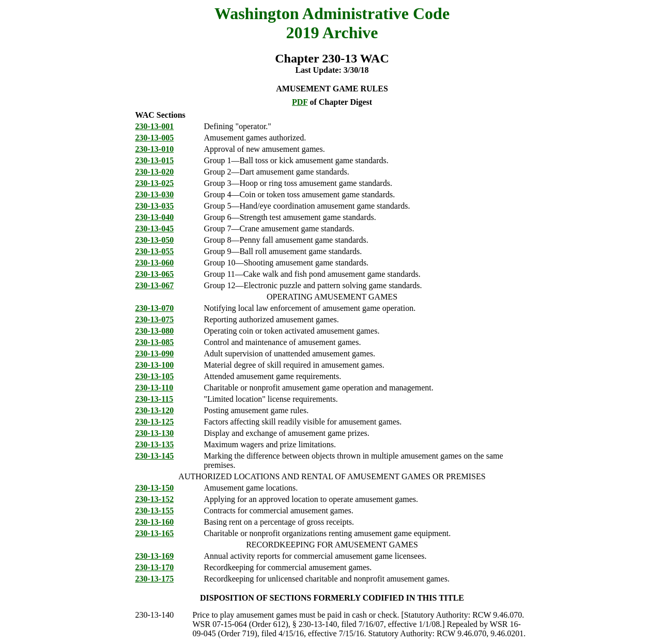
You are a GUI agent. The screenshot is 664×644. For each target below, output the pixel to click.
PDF (300, 102)
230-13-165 (155, 533)
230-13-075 (155, 319)
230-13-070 (155, 308)
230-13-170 (155, 567)
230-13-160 (155, 522)
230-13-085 (155, 342)
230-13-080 (155, 331)
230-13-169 (155, 556)
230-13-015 (155, 160)
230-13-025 (155, 183)
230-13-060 (155, 263)
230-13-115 (155, 399)
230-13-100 (155, 365)
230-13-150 (155, 488)
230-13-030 (155, 194)
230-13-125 (155, 422)
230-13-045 (155, 229)
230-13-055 (155, 251)
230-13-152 (155, 499)
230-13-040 (155, 217)
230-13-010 (155, 149)
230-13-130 (155, 433)
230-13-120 (155, 410)
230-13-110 (155, 388)
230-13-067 (155, 285)
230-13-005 (155, 138)
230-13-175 (155, 579)
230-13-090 (155, 354)
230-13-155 (155, 511)
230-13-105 (155, 376)
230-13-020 (155, 172)
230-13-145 (155, 456)
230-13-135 (155, 444)
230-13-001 (155, 126)
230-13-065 (155, 274)
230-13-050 (155, 240)
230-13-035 (155, 206)
